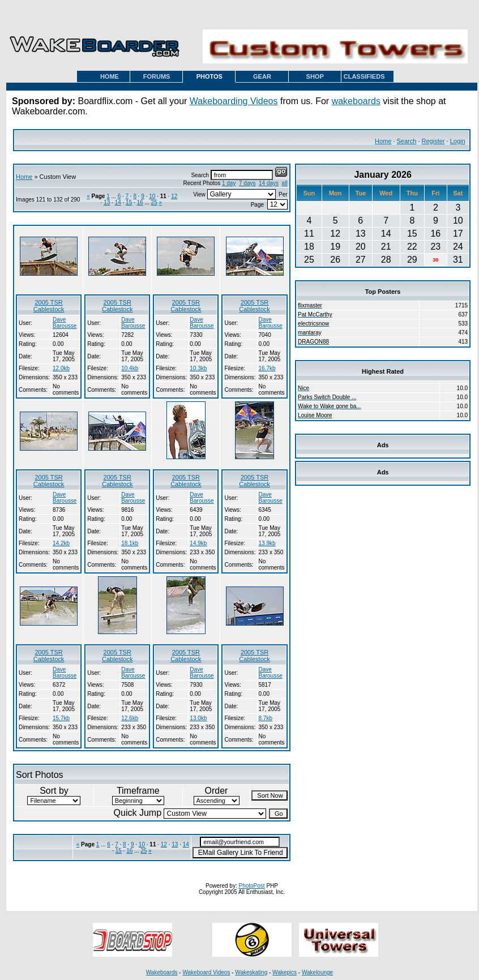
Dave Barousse (65, 323)
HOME (110, 76)
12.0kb (61, 368)
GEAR (262, 76)
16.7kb (267, 368)
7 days (247, 183)
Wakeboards (162, 972)
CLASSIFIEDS (364, 76)
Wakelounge (317, 972)
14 (118, 202)
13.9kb (267, 543)
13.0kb (198, 718)
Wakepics (285, 972)
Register (433, 141)
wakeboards (356, 101)
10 (152, 196)
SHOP (315, 76)
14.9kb (198, 543)
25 (154, 202)
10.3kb (198, 368)
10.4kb (130, 368)
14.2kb (61, 543)
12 (174, 196)
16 (140, 202)
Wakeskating (251, 972)
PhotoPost (251, 886)
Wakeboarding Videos (234, 101)
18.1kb (130, 543)
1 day (229, 183)
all (285, 183)
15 (129, 202)
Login (458, 141)
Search (407, 141)
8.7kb (266, 718)
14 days (269, 183)
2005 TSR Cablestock (49, 306)
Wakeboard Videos (206, 972)
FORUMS (157, 76)
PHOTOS (209, 76)
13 (107, 202)
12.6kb (130, 718)
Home (383, 141)
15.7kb (61, 718)
